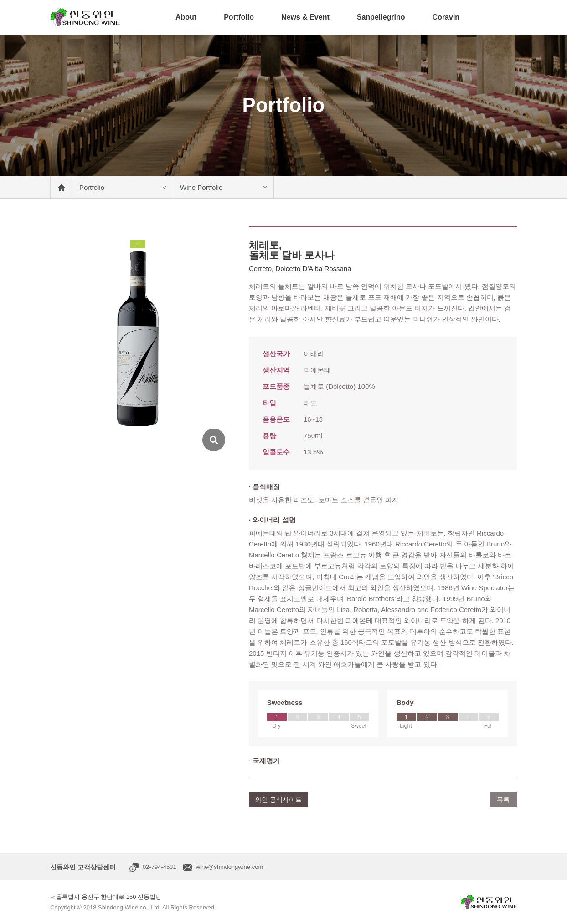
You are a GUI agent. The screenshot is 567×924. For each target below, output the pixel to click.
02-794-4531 (160, 867)
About (186, 17)
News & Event (305, 17)
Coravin (446, 17)
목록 (503, 800)
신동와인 (85, 17)
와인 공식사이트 (278, 800)
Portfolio (239, 17)
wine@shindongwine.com (230, 867)
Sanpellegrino (381, 17)
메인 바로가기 (61, 187)
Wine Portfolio (201, 187)
